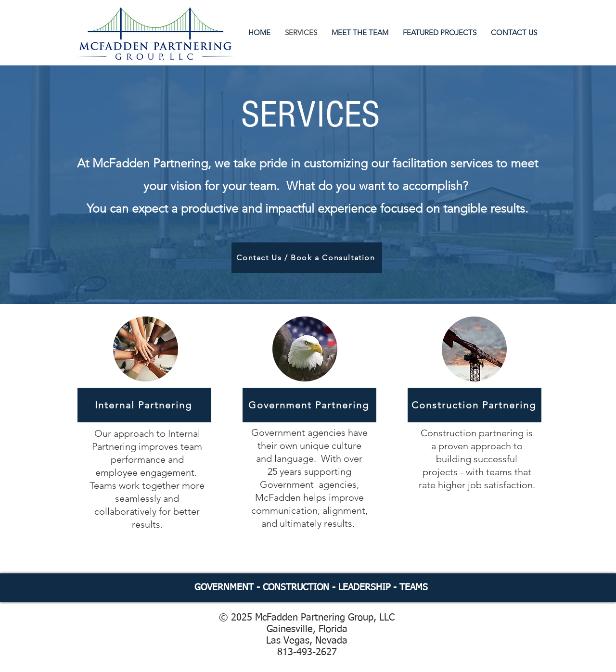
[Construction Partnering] (475, 405)
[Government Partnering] (309, 405)
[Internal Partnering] (144, 405)
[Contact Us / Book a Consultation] (307, 258)
